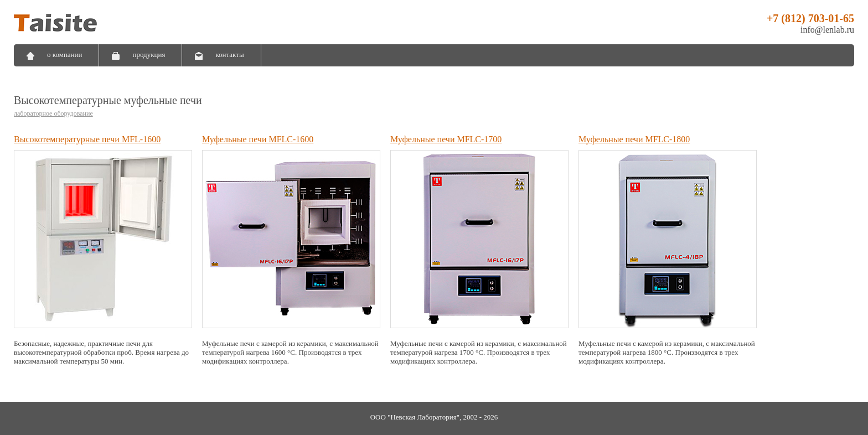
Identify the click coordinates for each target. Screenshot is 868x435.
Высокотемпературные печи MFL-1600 (87, 139)
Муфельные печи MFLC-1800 (634, 139)
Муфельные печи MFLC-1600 (258, 139)
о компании (64, 55)
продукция (149, 55)
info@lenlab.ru (827, 30)
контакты (229, 55)
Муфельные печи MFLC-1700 (446, 139)
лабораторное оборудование (53, 113)
